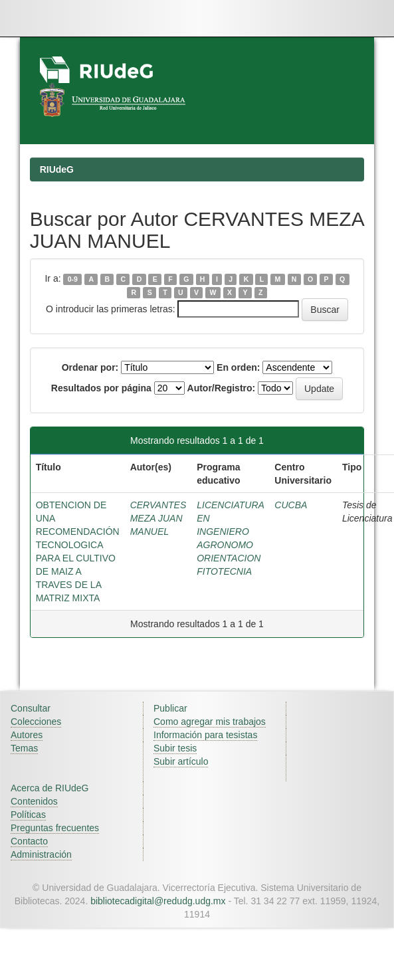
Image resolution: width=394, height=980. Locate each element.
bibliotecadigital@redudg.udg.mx (158, 901)
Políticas (28, 815)
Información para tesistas (205, 735)
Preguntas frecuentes (55, 828)
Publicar (170, 708)
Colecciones (36, 722)
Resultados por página (101, 388)
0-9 (73, 279)
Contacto (29, 841)
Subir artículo (181, 761)
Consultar (31, 708)
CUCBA (291, 505)
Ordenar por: (90, 367)
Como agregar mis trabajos (210, 722)
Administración (41, 854)
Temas (24, 748)
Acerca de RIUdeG (50, 788)
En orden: (238, 367)
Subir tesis (175, 748)
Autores (27, 735)
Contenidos (34, 801)
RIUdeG (57, 169)
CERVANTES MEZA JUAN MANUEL (158, 518)
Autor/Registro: (222, 388)
